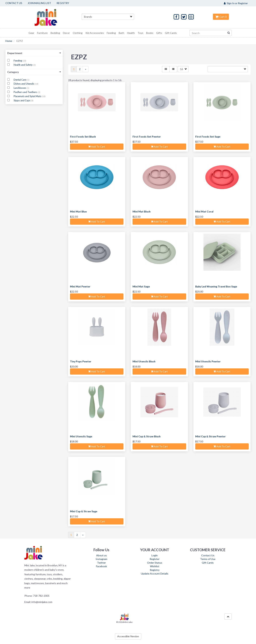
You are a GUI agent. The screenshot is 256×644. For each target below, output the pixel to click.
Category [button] (34, 72)
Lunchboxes (20, 88)
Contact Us (208, 555)
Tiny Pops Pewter (81, 361)
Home (9, 41)
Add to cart (97, 147)
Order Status (155, 563)
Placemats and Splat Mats (28, 96)
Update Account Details (155, 574)
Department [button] (34, 53)
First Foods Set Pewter (147, 137)
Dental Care (20, 80)
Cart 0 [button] (221, 17)
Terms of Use (208, 559)
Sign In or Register (236, 3)
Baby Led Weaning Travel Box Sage (216, 286)
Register (155, 559)
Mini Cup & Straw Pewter (210, 436)
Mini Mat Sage (141, 286)
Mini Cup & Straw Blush (147, 436)
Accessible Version (128, 636)
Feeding (18, 61)
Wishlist (155, 566)
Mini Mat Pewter (80, 286)
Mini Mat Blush (142, 211)
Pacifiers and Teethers (26, 92)
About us (101, 555)
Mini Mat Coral (204, 211)
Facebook (101, 566)
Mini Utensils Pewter (208, 361)
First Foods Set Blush (83, 137)
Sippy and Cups (22, 100)
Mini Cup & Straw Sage (84, 511)
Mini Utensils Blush (144, 361)
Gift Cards (208, 563)
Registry (155, 570)
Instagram (101, 559)
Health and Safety (23, 65)
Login (155, 555)
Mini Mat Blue (78, 211)
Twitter (101, 563)
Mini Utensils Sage (81, 436)
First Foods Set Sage (208, 137)
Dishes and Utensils (24, 84)
